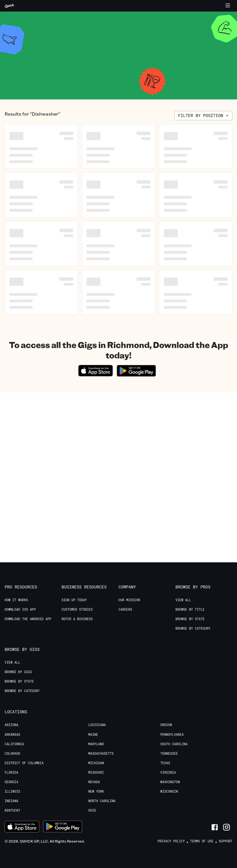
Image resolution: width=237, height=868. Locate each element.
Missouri (96, 773)
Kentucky (12, 810)
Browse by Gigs (18, 672)
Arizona (11, 725)
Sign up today (74, 600)
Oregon (166, 725)
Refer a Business (77, 619)
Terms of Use (202, 841)
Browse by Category (193, 628)
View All (183, 600)
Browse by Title (190, 609)
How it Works (16, 600)
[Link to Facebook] (215, 827)
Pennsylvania (172, 735)
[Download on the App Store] (96, 375)
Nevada (94, 782)
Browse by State (190, 619)
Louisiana (97, 725)
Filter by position (204, 115)
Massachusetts (101, 754)
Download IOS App (20, 609)
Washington (170, 782)
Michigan (96, 763)
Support (226, 841)
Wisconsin (169, 791)
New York (96, 791)
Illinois (12, 791)
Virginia (168, 773)
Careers (125, 609)
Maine (93, 735)
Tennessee (169, 754)
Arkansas (12, 735)
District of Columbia (24, 763)
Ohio (92, 810)
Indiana (11, 801)
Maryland (96, 744)
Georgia (11, 782)
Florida (11, 773)
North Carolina (102, 801)
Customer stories (77, 609)
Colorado (12, 754)
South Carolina (174, 744)
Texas (165, 763)
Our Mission (129, 600)
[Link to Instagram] (226, 827)
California (14, 744)
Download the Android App (28, 619)
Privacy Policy (171, 841)
